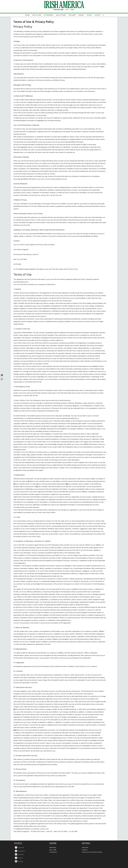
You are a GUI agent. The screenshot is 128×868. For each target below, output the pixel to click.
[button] (103, 15)
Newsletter (53, 852)
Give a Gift (53, 850)
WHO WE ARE (37, 15)
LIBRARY (81, 15)
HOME (27, 15)
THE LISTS (72, 15)
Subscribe (53, 847)
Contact (85, 850)
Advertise (85, 847)
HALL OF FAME (61, 15)
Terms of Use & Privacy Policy (92, 852)
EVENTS (97, 15)
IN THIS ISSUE (49, 15)
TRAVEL (89, 15)
